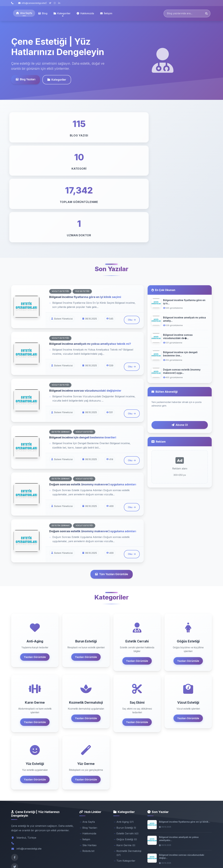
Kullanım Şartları (187, 857)
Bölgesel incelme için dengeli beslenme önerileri (85, 337)
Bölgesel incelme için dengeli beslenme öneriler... (181, 782)
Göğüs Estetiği (127, 748)
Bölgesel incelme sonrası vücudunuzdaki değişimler (88, 291)
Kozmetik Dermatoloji (129, 761)
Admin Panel (206, 857)
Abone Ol (180, 325)
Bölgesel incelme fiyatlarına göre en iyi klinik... (185, 730)
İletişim (106, 13)
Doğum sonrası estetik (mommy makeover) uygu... (182, 271)
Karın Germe (126, 753)
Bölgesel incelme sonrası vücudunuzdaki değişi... (182, 765)
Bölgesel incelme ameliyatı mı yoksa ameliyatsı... (179, 747)
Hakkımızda (85, 13)
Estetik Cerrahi (128, 742)
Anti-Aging (125, 730)
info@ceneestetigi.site (32, 3)
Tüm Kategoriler (126, 769)
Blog (43, 13)
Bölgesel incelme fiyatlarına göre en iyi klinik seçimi (88, 197)
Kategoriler (57, 80)
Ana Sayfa (24, 13)
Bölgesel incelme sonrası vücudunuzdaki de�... (178, 237)
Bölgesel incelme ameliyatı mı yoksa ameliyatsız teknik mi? (93, 244)
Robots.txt (88, 759)
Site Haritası (89, 753)
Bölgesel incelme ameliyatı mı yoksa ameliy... (184, 219)
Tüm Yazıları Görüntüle (112, 482)
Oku (132, 220)
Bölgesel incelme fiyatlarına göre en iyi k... (184, 202)
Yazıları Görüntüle (35, 565)
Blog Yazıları (26, 79)
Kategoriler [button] (62, 13)
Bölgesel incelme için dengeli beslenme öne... (180, 254)
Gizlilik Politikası (166, 857)
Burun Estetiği (126, 736)
